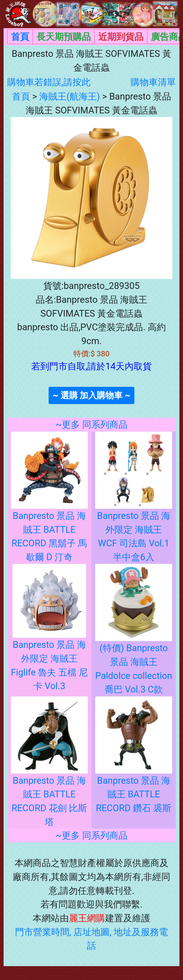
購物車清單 (153, 82)
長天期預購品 (64, 37)
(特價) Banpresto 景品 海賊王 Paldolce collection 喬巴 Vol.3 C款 (134, 646)
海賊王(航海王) (70, 96)
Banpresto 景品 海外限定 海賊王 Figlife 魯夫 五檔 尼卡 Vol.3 (49, 643)
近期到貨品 (121, 37)
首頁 (20, 37)
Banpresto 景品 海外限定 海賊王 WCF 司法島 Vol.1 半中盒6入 (134, 513)
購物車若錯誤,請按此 (49, 82)
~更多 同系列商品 (91, 424)
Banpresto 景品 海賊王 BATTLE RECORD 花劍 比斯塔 (49, 778)
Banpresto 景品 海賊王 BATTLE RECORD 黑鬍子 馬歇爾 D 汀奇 (49, 513)
